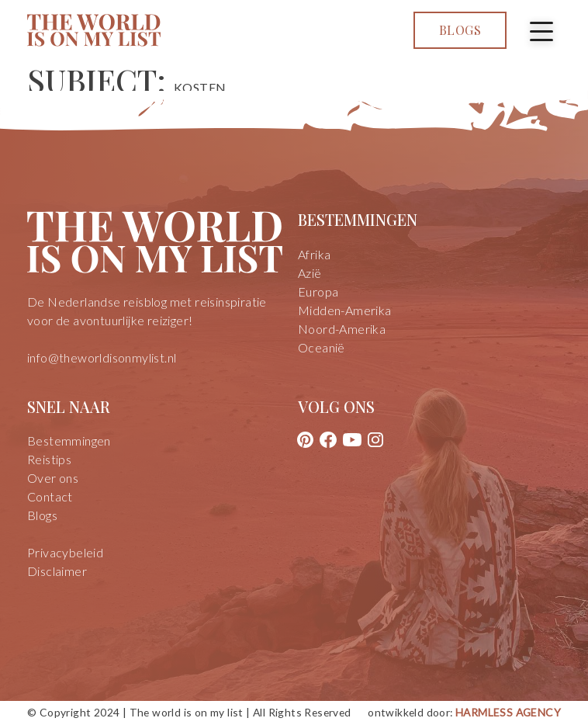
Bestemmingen (69, 441)
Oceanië (322, 347)
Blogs (460, 30)
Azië (310, 273)
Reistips (49, 459)
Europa (318, 291)
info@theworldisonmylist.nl (102, 357)
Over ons (53, 478)
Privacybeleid (65, 552)
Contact (50, 496)
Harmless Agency (508, 712)
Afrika (314, 254)
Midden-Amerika (345, 310)
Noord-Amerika (342, 329)
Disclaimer (57, 571)
